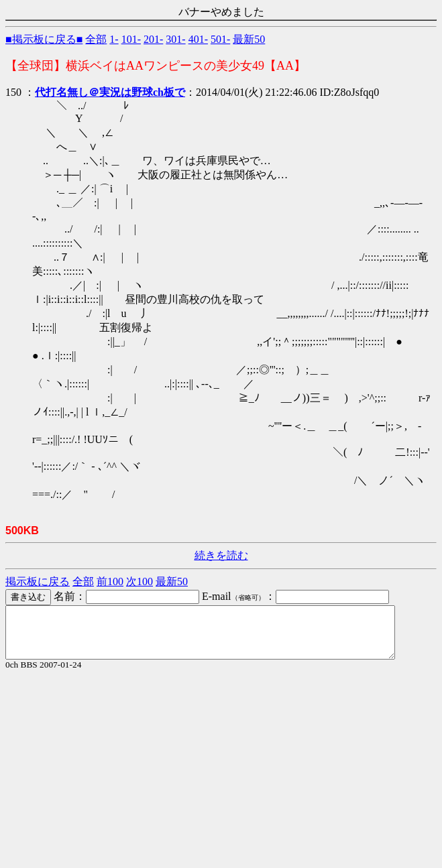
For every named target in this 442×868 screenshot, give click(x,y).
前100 (110, 581)
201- (153, 39)
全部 (96, 39)
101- (131, 39)
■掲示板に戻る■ (44, 39)
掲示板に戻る (38, 581)
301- (175, 39)
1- (114, 39)
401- (198, 39)
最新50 (249, 39)
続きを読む (221, 555)
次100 (140, 581)
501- (220, 39)
